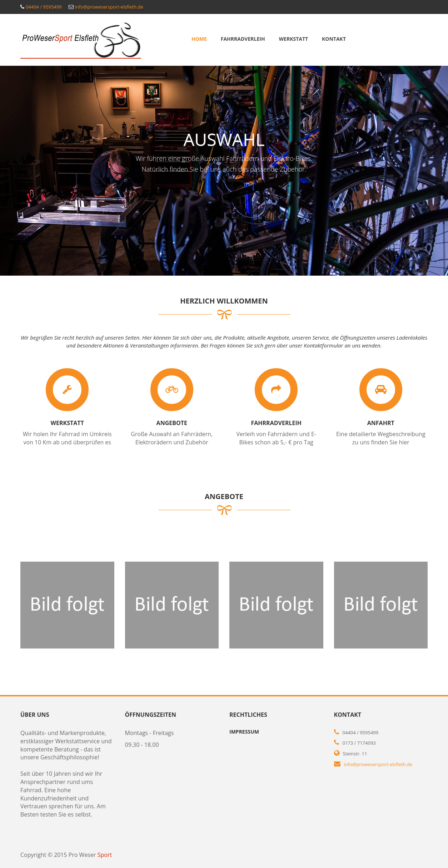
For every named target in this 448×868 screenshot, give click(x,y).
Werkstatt (294, 39)
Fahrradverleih (243, 39)
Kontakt (334, 39)
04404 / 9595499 (44, 7)
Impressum (244, 732)
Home (199, 39)
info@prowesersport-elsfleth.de (109, 7)
